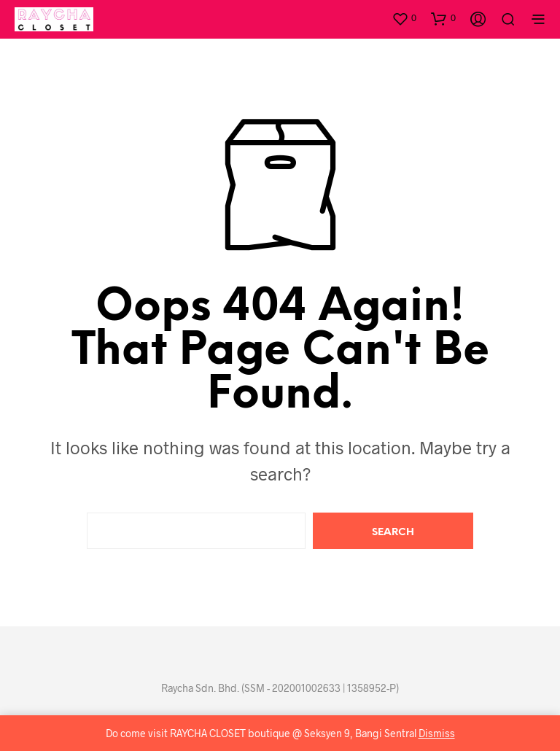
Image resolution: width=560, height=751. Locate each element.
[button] (404, 18)
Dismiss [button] (437, 733)
